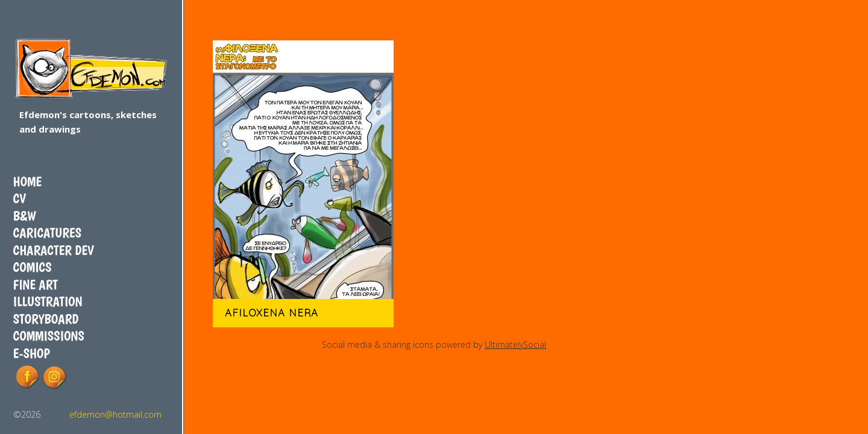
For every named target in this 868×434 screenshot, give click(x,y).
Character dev (54, 250)
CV (20, 198)
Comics (33, 267)
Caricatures (47, 233)
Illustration (48, 301)
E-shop (32, 353)
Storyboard (46, 319)
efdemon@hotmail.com (115, 414)
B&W (25, 216)
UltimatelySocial (515, 344)
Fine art (36, 285)
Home (27, 181)
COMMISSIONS (49, 336)
